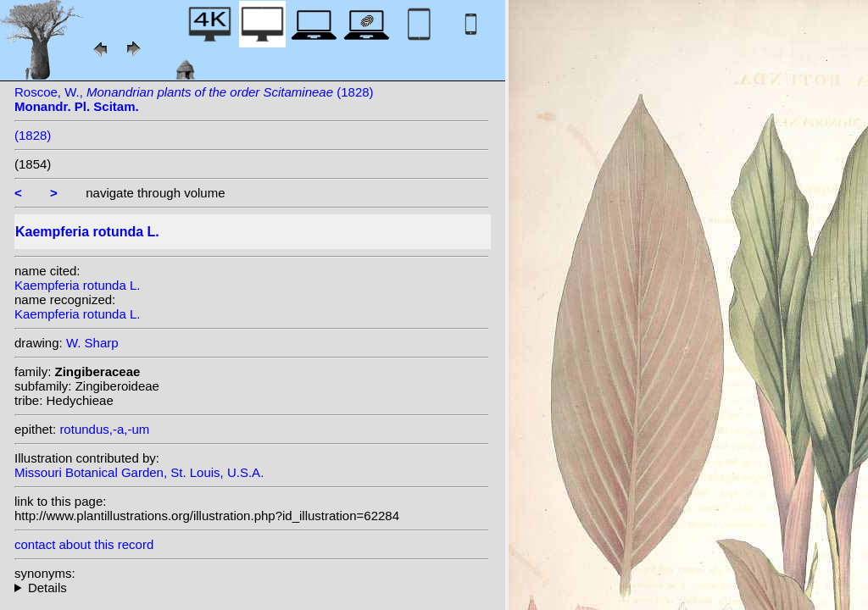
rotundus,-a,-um (104, 429)
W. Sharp (92, 343)
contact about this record (84, 544)
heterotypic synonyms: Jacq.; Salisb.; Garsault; (252, 588)
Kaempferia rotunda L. (77, 285)
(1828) (33, 135)
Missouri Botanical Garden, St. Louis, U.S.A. (139, 472)
